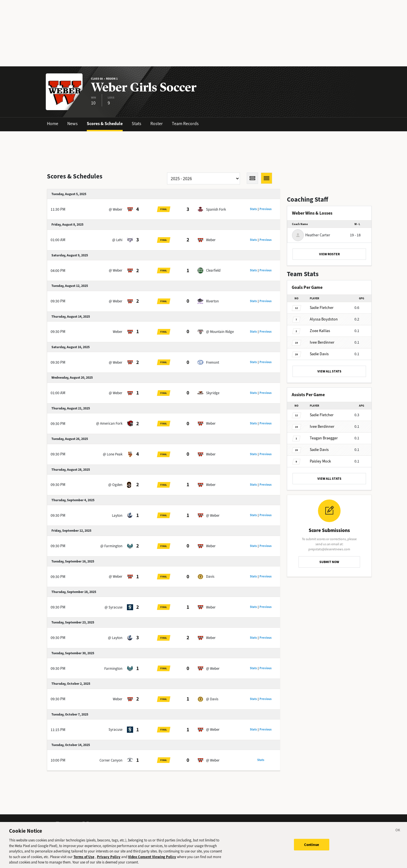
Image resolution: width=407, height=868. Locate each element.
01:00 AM (58, 240)
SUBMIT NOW (329, 562)
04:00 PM (58, 271)
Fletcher (322, 308)
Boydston (324, 319)
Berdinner (322, 342)
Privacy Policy (109, 857)
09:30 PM (58, 301)
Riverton (212, 301)
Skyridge (213, 393)
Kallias (320, 331)
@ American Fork (109, 423)
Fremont (213, 362)
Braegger (324, 438)
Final (164, 209)
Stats (137, 124)
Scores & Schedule (105, 124)
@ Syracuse (113, 607)
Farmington (113, 669)
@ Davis (212, 699)
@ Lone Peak (113, 454)
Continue (312, 844)
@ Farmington (111, 546)
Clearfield (213, 270)
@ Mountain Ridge (220, 332)
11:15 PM (58, 730)
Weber (211, 240)
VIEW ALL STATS (329, 371)
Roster (157, 124)
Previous (266, 209)
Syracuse (115, 729)
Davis (210, 576)
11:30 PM (58, 209)
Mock (320, 461)
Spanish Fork (216, 209)
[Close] (398, 831)
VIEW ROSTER (329, 254)
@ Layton (115, 638)
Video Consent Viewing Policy (152, 857)
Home (53, 124)
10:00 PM (58, 760)
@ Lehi (117, 240)
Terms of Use (84, 857)
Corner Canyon (111, 760)
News (72, 124)
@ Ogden (115, 485)
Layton (117, 515)
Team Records (185, 124)
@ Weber (116, 209)
